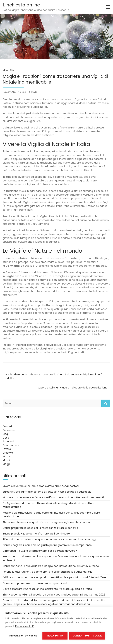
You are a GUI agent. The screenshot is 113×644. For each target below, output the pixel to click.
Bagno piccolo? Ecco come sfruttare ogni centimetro (36, 534)
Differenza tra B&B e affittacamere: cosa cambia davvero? (40, 551)
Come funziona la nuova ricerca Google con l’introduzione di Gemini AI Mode (51, 566)
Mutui (6, 460)
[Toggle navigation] (108, 7)
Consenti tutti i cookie (87, 636)
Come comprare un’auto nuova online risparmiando (35, 583)
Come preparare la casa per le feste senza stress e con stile (40, 528)
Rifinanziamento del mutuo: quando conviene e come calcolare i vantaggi (49, 539)
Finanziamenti (11, 445)
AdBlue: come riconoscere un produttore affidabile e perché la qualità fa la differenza (56, 577)
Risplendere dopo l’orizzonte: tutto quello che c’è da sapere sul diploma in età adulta (54, 376)
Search (106, 403)
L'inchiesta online (21, 5)
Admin (33, 92)
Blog (5, 434)
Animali (7, 426)
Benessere (9, 430)
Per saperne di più (25, 626)
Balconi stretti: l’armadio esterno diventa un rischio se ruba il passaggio (47, 492)
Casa (6, 438)
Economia (9, 441)
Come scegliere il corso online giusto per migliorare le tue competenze (47, 545)
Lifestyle (8, 70)
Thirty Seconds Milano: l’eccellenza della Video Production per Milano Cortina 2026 (54, 595)
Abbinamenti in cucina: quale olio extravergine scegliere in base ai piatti (48, 522)
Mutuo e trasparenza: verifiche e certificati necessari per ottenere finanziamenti (53, 497)
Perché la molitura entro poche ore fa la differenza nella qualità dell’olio (48, 572)
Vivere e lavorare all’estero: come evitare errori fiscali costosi (41, 486)
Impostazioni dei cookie (23, 636)
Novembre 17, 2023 (14, 92)
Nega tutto (55, 636)
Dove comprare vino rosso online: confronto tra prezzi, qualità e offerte (47, 589)
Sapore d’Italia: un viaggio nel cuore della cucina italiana (72, 388)
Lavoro (7, 449)
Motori (7, 456)
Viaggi (6, 464)
